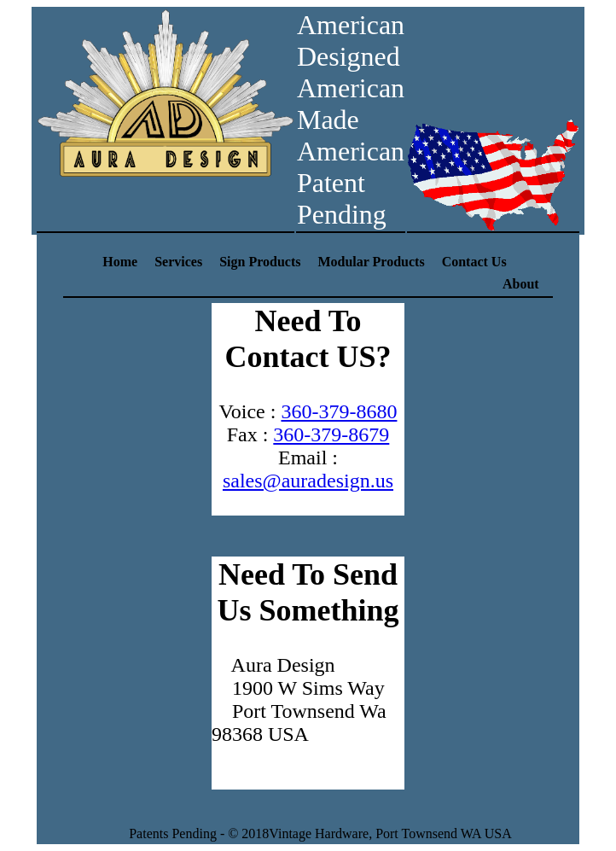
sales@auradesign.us (308, 481)
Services (178, 262)
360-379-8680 (339, 411)
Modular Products (371, 262)
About (521, 284)
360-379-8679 (331, 434)
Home (120, 262)
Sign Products (260, 262)
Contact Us (474, 262)
